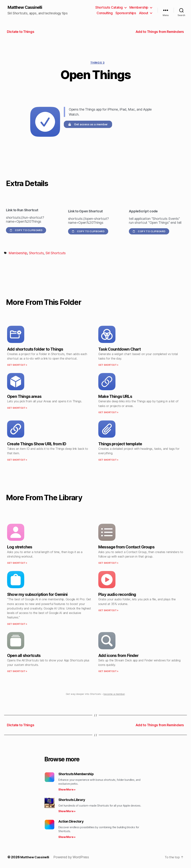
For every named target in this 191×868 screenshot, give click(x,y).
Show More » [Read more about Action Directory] (67, 837)
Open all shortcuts (24, 656)
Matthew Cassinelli (27, 7)
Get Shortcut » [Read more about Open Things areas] (17, 408)
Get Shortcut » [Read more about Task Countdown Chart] (108, 365)
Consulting (105, 13)
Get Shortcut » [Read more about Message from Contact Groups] (108, 563)
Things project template (120, 444)
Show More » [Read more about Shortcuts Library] (67, 811)
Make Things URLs (115, 397)
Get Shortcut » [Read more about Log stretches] (17, 563)
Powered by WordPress (73, 857)
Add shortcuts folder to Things (35, 349)
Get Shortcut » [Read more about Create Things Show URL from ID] (17, 460)
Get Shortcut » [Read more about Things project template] (108, 460)
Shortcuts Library (72, 800)
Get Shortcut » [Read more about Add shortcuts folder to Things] (17, 365)
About (144, 13)
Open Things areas (24, 397)
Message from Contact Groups (126, 547)
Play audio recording (117, 595)
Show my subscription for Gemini (37, 595)
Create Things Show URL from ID (37, 444)
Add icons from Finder (118, 656)
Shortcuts (36, 253)
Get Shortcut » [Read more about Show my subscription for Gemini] (17, 624)
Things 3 (97, 63)
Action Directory (71, 822)
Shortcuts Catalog (109, 8)
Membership (139, 8)
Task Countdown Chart (120, 349)
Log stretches (20, 547)
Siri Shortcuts (56, 253)
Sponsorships (126, 13)
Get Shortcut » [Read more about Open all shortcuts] (17, 672)
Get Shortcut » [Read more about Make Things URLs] (108, 413)
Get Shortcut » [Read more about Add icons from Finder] (108, 672)
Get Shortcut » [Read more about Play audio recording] (108, 611)
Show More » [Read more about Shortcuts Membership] (67, 790)
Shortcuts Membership (76, 774)
